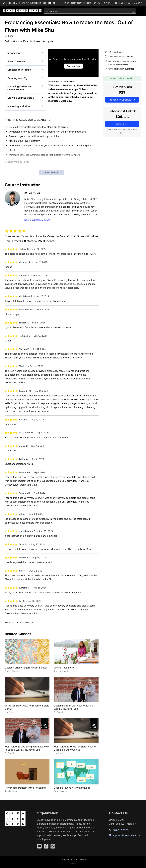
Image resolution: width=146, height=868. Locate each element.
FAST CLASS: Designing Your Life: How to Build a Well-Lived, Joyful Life (27, 748)
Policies (73, 864)
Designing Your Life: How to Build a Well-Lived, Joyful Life (73, 707)
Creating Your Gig (17, 78)
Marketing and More (19, 106)
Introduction (14, 53)
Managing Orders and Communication (20, 88)
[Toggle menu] (141, 11)
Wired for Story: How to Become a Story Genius (27, 707)
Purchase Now (73, 66)
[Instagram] (53, 846)
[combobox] (90, 11)
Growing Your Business (21, 98)
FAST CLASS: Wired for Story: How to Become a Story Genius (75, 748)
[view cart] (108, 3)
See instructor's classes (37, 220)
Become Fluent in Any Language (72, 788)
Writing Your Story (64, 668)
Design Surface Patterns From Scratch (26, 668)
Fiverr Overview (16, 61)
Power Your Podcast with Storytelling (25, 788)
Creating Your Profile (19, 70)
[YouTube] (39, 846)
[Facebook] (46, 846)
